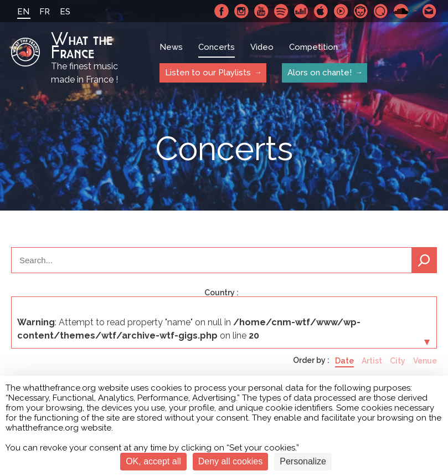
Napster (361, 11)
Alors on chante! (320, 73)
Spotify (281, 11)
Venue (425, 361)
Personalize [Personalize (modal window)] (303, 461)
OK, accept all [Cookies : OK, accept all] (153, 461)
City (398, 361)
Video (262, 47)
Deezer (301, 11)
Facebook (222, 11)
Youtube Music (341, 11)
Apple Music (321, 11)
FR (45, 12)
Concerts (217, 47)
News (171, 47)
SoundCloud (401, 11)
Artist (372, 361)
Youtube (261, 11)
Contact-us (430, 11)
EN (23, 12)
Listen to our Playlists (208, 73)
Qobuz (381, 11)
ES (65, 12)
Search (424, 260)
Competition (313, 47)
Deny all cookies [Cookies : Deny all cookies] (231, 461)
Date (344, 361)
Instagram (241, 11)
